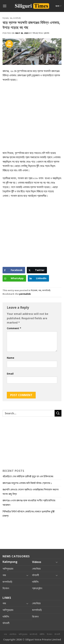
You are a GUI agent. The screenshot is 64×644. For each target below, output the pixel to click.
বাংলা (58, 6)
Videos (37, 562)
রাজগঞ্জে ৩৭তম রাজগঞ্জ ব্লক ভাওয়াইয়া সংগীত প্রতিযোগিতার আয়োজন (29, 503)
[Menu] (5, 6)
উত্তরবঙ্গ (5, 18)
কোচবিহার (36, 569)
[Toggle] (57, 562)
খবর (11, 18)
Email (10, 374)
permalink (25, 294)
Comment (14, 328)
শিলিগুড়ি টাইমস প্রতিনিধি (41, 33)
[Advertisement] (32, 117)
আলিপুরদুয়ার (8, 569)
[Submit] (58, 413)
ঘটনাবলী (35, 575)
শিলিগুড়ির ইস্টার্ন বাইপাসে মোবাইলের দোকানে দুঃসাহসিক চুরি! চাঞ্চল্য (29, 514)
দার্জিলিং (35, 582)
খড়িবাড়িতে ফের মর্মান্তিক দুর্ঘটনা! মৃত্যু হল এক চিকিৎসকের (28, 476)
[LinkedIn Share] (38, 278)
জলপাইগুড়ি (17, 18)
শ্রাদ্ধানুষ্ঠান (37, 588)
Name (10, 358)
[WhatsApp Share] (14, 278)
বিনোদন (6, 588)
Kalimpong (10, 562)
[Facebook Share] (14, 270)
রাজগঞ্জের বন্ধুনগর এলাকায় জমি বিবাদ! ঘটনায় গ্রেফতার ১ (27, 483)
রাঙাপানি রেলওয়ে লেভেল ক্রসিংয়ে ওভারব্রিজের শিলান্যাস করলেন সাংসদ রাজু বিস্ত (31, 492)
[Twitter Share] (37, 270)
